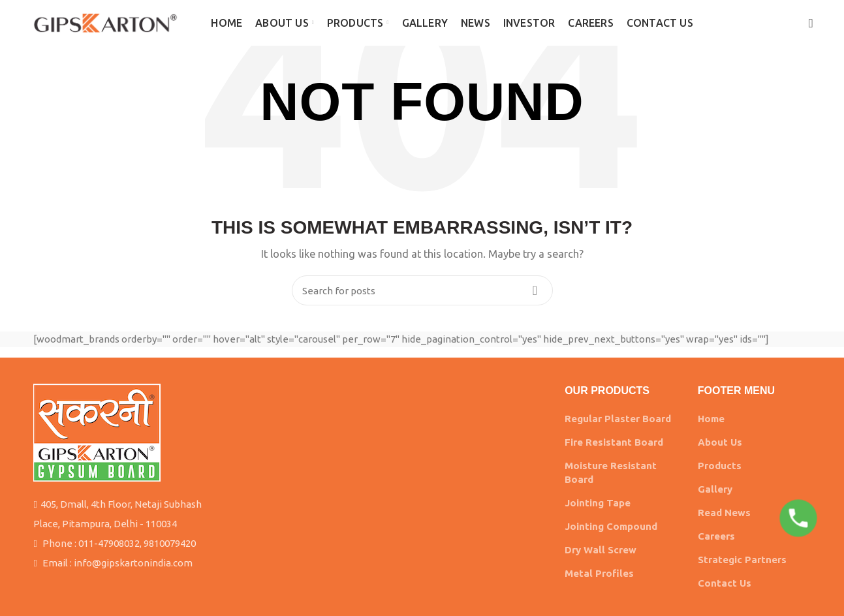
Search (535, 290)
